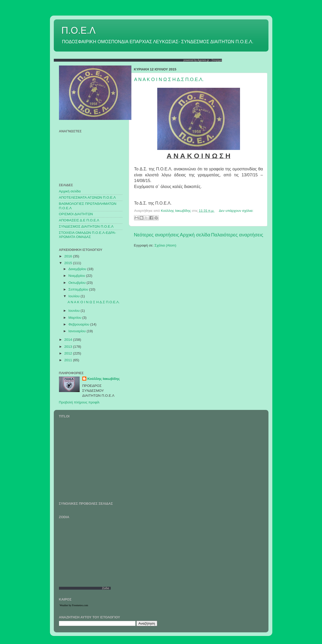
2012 (69, 353)
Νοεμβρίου (77, 276)
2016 (69, 256)
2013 (69, 347)
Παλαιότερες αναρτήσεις (237, 235)
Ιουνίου (75, 311)
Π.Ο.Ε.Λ (79, 30)
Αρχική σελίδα (195, 235)
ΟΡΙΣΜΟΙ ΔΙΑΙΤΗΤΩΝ (76, 214)
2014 (69, 340)
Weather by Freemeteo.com (74, 605)
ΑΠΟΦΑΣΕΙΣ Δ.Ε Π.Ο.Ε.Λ (79, 220)
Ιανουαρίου (78, 331)
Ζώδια (106, 588)
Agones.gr (203, 60)
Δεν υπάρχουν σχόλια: (236, 211)
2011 (69, 360)
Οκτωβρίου (78, 283)
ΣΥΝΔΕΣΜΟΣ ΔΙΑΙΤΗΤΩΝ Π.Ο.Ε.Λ (86, 226)
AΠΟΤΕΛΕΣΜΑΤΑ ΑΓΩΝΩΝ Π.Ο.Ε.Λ (87, 197)
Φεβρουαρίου (79, 324)
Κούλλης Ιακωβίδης (104, 379)
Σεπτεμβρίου (79, 289)
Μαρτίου (76, 318)
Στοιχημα (217, 60)
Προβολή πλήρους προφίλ (79, 402)
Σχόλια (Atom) (165, 245)
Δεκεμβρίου (78, 269)
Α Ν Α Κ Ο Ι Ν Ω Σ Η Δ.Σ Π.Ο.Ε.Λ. (169, 79)
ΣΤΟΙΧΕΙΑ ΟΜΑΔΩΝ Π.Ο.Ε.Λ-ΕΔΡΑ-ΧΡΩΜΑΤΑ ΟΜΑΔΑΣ (88, 235)
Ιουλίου (75, 296)
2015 (69, 263)
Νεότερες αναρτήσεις (157, 235)
